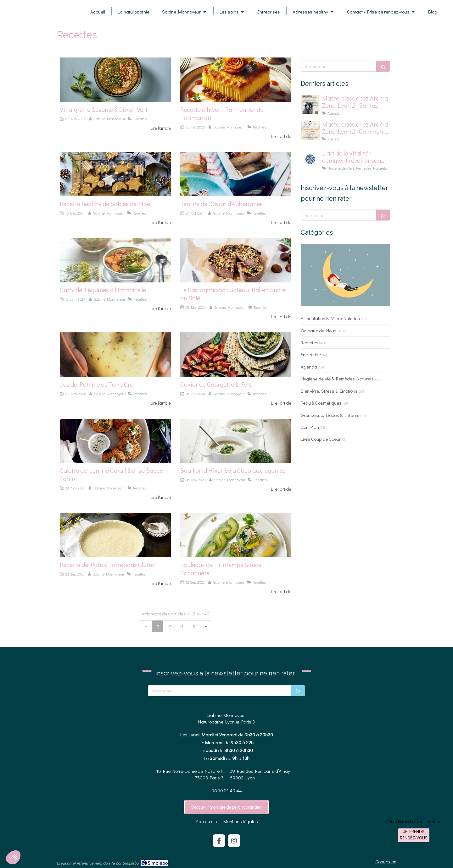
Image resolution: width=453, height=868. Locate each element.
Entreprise (311, 354)
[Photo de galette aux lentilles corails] (115, 441)
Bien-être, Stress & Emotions (329, 391)
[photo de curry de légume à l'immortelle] (115, 260)
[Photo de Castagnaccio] (236, 260)
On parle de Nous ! (320, 330)
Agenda (309, 367)
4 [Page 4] (194, 626)
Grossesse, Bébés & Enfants (330, 415)
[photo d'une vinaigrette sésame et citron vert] (115, 80)
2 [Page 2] (170, 626)
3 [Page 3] (182, 626)
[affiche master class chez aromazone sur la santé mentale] (310, 104)
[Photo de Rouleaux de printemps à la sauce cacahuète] (236, 535)
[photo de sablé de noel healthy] (115, 174)
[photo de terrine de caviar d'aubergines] (236, 174)
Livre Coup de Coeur (321, 439)
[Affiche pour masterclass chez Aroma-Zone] (310, 130)
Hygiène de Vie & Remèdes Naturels (337, 379)
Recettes (310, 342)
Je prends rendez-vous (414, 835)
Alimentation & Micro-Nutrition (330, 318)
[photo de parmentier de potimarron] (236, 80)
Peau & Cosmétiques (321, 403)
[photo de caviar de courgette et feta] (236, 355)
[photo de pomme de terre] (115, 355)
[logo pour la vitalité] (310, 159)
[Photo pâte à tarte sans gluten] (115, 535)
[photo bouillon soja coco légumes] (236, 441)
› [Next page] (205, 626)
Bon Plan (310, 427)
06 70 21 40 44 (227, 790)
